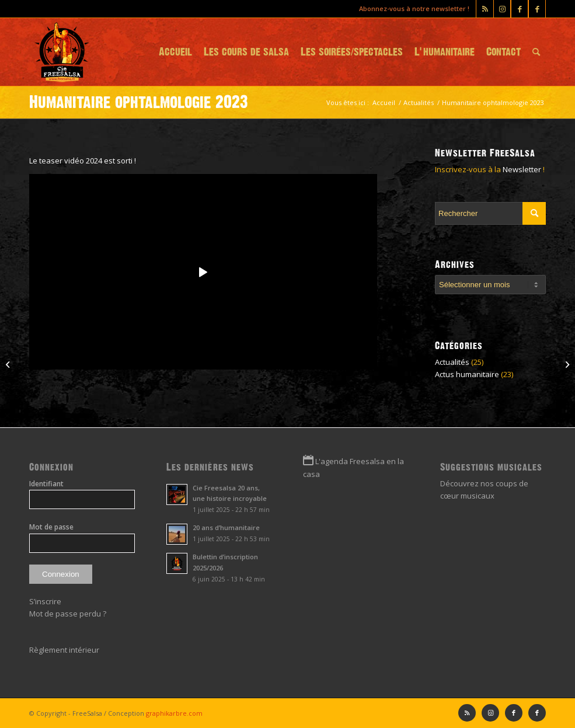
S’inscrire (45, 601)
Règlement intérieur (64, 650)
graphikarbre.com (174, 713)
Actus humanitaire (467, 374)
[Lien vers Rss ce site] (485, 9)
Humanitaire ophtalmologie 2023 (138, 102)
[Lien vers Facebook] (537, 9)
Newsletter (522, 169)
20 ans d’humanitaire (226, 527)
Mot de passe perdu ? (68, 614)
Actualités (452, 362)
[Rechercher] (536, 52)
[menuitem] (175, 52)
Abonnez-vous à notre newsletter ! (414, 8)
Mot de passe (51, 527)
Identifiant (46, 484)
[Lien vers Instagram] (502, 9)
